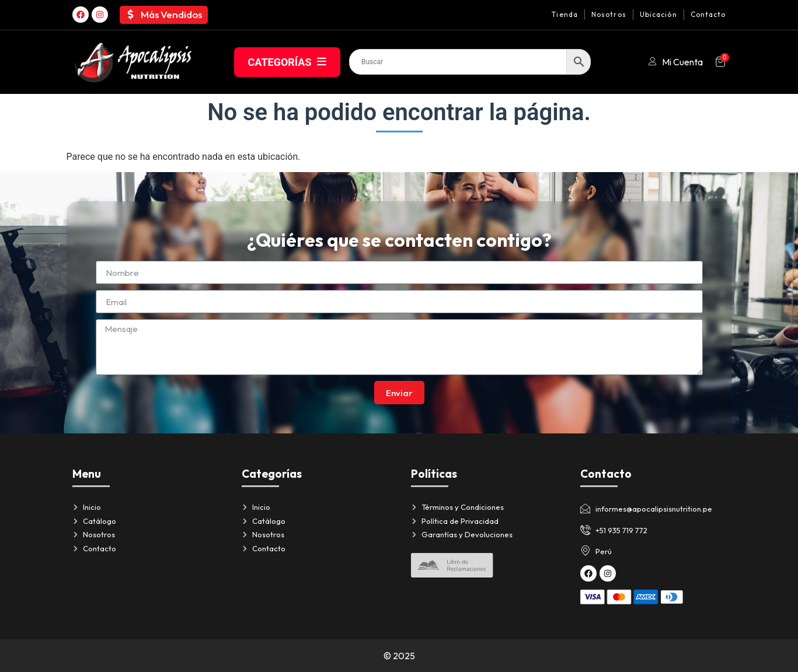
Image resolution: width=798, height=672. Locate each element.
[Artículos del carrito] (720, 62)
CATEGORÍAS (288, 62)
